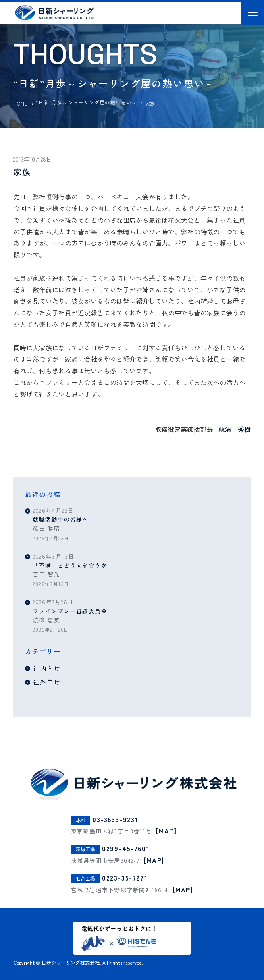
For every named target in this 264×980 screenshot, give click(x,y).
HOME (21, 103)
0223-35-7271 (125, 878)
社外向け (47, 682)
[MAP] (166, 831)
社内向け (47, 668)
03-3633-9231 (115, 819)
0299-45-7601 (126, 848)
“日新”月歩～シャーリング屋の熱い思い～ (87, 102)
